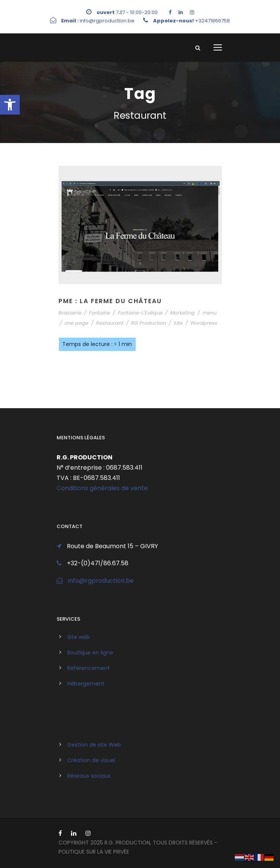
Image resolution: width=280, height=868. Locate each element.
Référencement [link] (89, 668)
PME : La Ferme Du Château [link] (110, 301)
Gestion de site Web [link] (94, 745)
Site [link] (178, 323)
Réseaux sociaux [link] (89, 776)
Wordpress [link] (204, 323)
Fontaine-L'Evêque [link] (140, 313)
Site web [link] (78, 637)
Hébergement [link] (86, 684)
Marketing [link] (183, 313)
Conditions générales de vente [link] (102, 488)
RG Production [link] (149, 323)
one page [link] (77, 323)
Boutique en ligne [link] (90, 653)
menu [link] (210, 313)
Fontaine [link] (100, 313)
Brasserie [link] (70, 313)
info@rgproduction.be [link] (101, 581)
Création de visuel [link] (91, 760)
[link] (10, 105)
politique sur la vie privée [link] (94, 852)
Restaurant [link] (110, 323)
